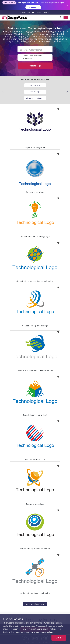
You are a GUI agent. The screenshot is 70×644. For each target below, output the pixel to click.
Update (35, 66)
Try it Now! (33, 7)
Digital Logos (35, 85)
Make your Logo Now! (35, 604)
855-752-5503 (25, 12)
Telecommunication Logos (36, 98)
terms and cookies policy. (41, 632)
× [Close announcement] (67, 5)
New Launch (9, 3)
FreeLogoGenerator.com (28, 3)
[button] (67, 91)
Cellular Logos (35, 92)
